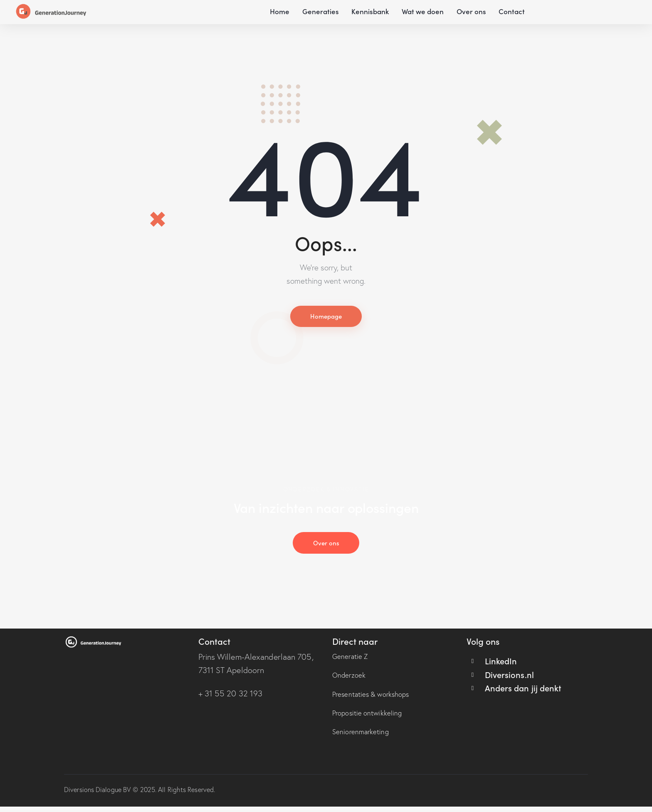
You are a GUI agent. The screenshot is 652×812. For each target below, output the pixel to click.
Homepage (326, 317)
